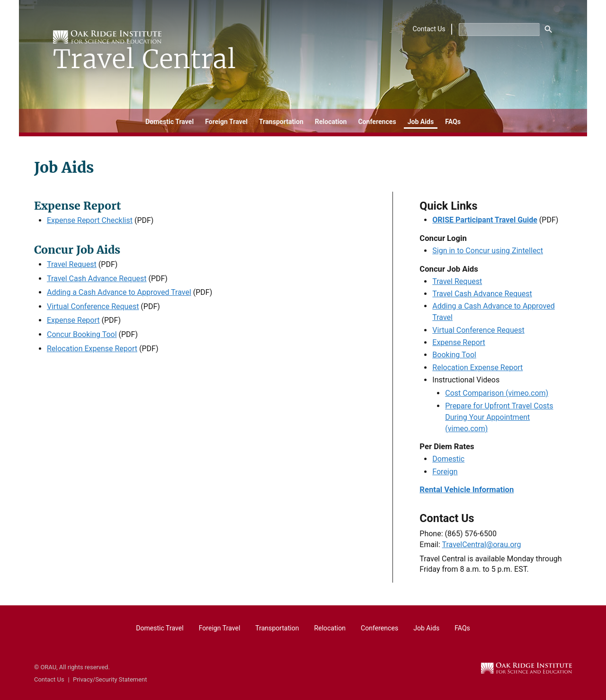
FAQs (453, 122)
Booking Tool (454, 355)
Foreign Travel (226, 122)
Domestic (448, 459)
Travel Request (72, 264)
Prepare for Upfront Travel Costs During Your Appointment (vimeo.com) (499, 417)
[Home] (146, 51)
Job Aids (421, 122)
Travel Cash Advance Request (97, 279)
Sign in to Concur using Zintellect (488, 251)
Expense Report (73, 320)
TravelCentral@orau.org (481, 545)
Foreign (445, 472)
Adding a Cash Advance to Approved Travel (119, 292)
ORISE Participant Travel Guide (485, 220)
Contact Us (429, 29)
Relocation (331, 122)
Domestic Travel (169, 122)
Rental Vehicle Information (467, 490)
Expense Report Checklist (90, 220)
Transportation (281, 122)
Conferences (377, 122)
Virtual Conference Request (93, 306)
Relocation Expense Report (92, 349)
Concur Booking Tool (82, 334)
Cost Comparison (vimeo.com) (497, 393)
